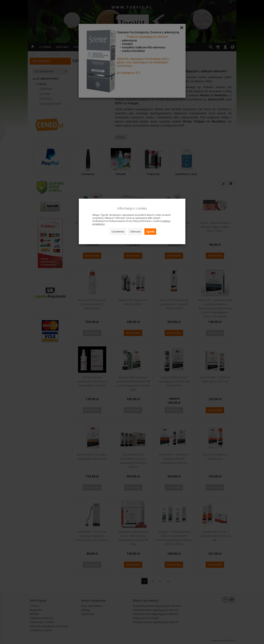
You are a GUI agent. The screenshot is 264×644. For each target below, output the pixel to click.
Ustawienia (118, 231)
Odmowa (135, 231)
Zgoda (150, 231)
